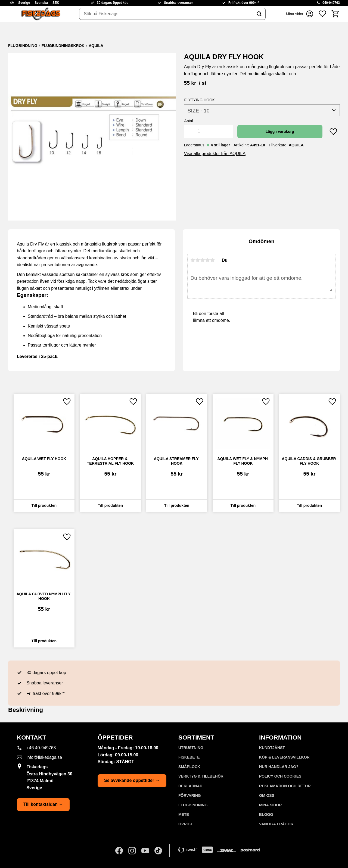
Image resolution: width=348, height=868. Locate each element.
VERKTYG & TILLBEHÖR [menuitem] (201, 776)
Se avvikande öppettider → (132, 780)
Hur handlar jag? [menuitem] (279, 767)
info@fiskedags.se (44, 757)
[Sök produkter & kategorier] (166, 14)
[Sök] (259, 14)
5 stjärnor (212, 260)
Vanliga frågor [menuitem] (276, 824)
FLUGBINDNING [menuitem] (193, 805)
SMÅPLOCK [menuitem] (189, 767)
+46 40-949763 (41, 748)
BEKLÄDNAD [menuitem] (190, 786)
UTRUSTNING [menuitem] (191, 748)
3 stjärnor (203, 260)
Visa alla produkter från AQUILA (215, 154)
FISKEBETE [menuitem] (189, 757)
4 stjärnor (207, 260)
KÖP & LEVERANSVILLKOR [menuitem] (284, 757)
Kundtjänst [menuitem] (272, 748)
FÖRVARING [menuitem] (190, 795)
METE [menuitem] (184, 814)
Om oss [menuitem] (267, 795)
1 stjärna (193, 260)
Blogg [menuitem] (266, 814)
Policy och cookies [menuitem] (280, 776)
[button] (322, 14)
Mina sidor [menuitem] (270, 805)
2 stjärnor (198, 260)
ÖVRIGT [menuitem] (186, 824)
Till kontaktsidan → (43, 804)
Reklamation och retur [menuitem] (285, 786)
